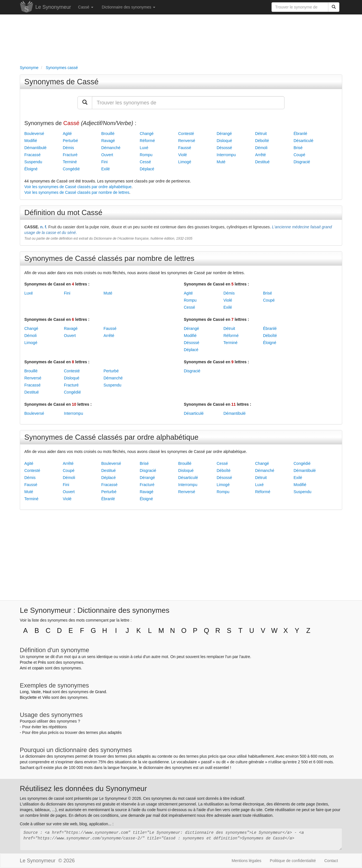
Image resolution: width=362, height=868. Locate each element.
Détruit (261, 134)
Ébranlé (300, 134)
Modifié (31, 141)
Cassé (86, 7)
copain (38, 668)
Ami (23, 668)
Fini (104, 162)
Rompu (146, 155)
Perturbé (70, 141)
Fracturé (70, 155)
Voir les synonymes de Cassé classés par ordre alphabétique (78, 187)
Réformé (147, 141)
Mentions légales (246, 861)
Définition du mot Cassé (63, 212)
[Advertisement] (181, 38)
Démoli (261, 148)
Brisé (298, 148)
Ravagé (108, 141)
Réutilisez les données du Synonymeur (83, 788)
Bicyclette (28, 697)
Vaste (36, 692)
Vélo (46, 697)
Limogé (185, 162)
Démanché (111, 148)
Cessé (145, 162)
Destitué (262, 162)
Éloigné (31, 169)
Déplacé (147, 169)
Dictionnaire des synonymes (129, 7)
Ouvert (107, 155)
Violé (183, 155)
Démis (68, 148)
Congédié (71, 169)
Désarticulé (303, 141)
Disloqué (224, 141)
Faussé (185, 148)
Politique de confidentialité (293, 861)
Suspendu (33, 162)
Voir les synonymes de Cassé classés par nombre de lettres (77, 192)
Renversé (187, 141)
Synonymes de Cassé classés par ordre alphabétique (111, 437)
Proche (26, 662)
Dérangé (224, 134)
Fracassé (33, 155)
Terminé (70, 162)
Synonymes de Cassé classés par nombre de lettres (109, 258)
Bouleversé (34, 134)
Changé (147, 134)
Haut (47, 692)
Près (42, 662)
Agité (67, 134)
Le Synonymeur (53, 7)
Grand (101, 692)
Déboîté (262, 141)
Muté (221, 162)
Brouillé (108, 134)
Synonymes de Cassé (62, 82)
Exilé (105, 169)
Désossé (224, 148)
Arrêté (260, 155)
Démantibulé (35, 148)
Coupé (299, 155)
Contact (331, 861)
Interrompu (226, 155)
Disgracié (302, 162)
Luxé (144, 148)
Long (24, 692)
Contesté (186, 134)
